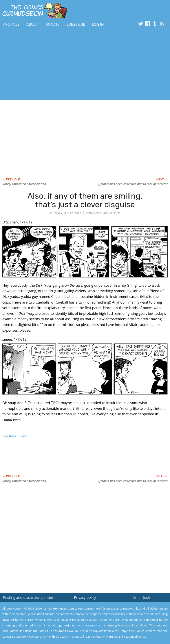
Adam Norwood (44, 625)
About (32, 24)
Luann (23, 436)
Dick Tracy (9, 436)
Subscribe (76, 24)
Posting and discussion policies (28, 597)
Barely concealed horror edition (24, 184)
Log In (98, 24)
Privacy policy (85, 597)
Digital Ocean (98, 620)
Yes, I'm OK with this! (133, 628)
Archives (11, 24)
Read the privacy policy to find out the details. (131, 617)
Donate (52, 24)
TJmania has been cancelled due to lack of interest (133, 184)
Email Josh (142, 597)
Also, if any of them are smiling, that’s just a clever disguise (85, 200)
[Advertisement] (51, 64)
